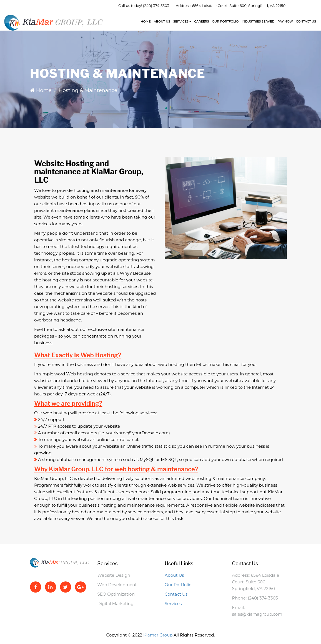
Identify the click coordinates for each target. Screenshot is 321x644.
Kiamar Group (158, 635)
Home (146, 21)
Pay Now (285, 21)
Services (182, 21)
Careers (201, 21)
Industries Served (258, 21)
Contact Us (306, 21)
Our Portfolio (225, 21)
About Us (162, 21)
